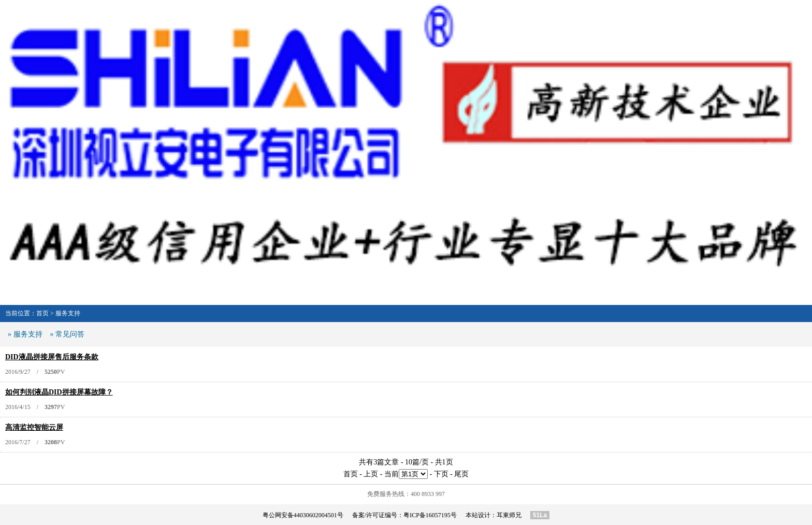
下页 (441, 474)
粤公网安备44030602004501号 (303, 515)
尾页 (461, 474)
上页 (371, 474)
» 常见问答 (68, 334)
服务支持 (68, 313)
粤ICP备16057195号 (430, 515)
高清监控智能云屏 (34, 427)
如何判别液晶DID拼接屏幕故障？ (59, 392)
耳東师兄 (509, 515)
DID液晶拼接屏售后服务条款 (52, 357)
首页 (42, 313)
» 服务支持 (25, 334)
